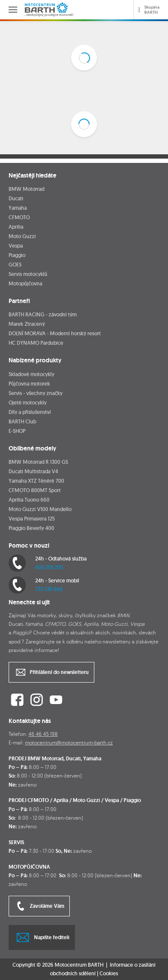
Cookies (109, 974)
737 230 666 (49, 589)
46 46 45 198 (43, 734)
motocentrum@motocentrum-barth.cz (69, 743)
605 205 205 (49, 567)
